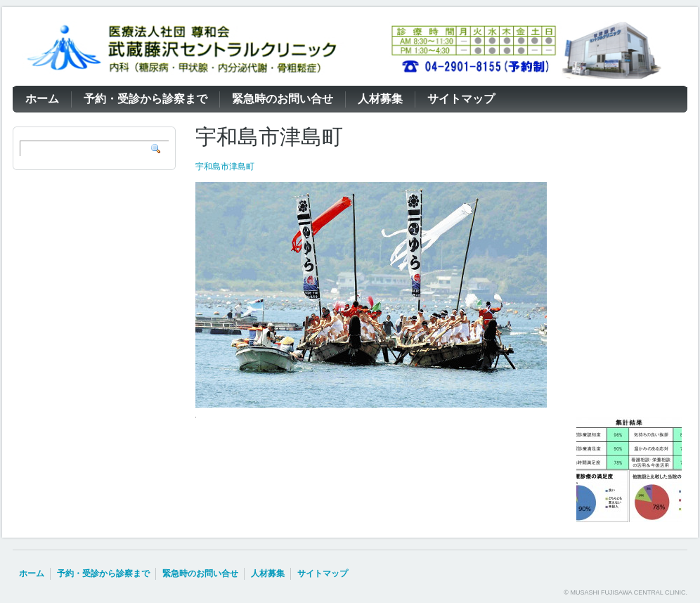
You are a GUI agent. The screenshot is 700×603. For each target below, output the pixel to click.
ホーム (32, 573)
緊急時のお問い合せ (200, 573)
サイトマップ (323, 573)
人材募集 (268, 573)
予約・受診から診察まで (103, 573)
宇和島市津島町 (225, 167)
